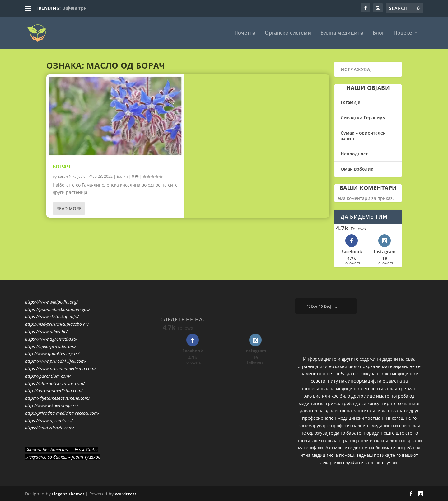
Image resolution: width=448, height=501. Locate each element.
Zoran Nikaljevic (71, 176)
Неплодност (354, 154)
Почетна (245, 33)
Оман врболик (357, 169)
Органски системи (288, 33)
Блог (378, 33)
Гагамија (350, 102)
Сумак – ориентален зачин (363, 136)
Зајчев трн (75, 8)
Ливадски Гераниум (363, 118)
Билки (122, 176)
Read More (69, 208)
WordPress (126, 494)
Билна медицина (342, 33)
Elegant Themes (68, 494)
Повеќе (403, 33)
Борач (62, 167)
